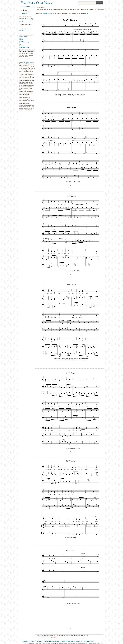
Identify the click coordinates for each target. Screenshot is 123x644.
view (25, 12)
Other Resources (89, 641)
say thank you (25, 20)
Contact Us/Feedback (36, 641)
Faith (21, 38)
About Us (25, 641)
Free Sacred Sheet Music (36, 3)
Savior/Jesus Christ (24, 47)
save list (86, 13)
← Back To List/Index (25, 7)
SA (32, 24)
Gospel (21, 40)
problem (43, 637)
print (28, 12)
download (24, 13)
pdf (23, 12)
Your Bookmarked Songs (52, 641)
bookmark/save (46, 13)
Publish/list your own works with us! (71, 641)
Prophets (22, 46)
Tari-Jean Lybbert (30, 62)
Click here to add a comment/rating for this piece (27, 51)
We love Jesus (58, 643)
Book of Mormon (24, 37)
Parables (22, 41)
